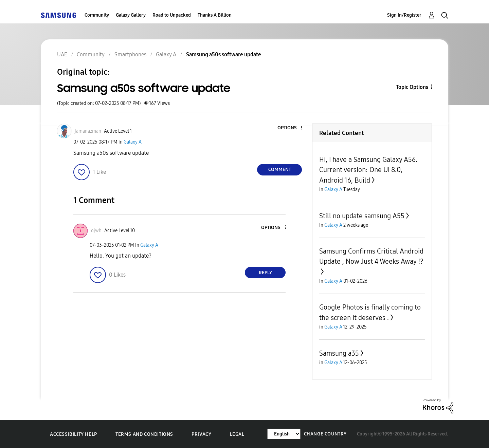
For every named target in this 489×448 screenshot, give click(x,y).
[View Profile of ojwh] (96, 231)
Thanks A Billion (215, 15)
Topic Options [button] (412, 87)
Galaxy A (133, 142)
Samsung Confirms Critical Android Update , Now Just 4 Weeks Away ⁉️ (371, 256)
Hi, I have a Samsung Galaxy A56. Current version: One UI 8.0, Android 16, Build (368, 170)
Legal (237, 434)
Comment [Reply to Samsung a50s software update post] (280, 170)
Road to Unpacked (172, 15)
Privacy (201, 434)
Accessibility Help (74, 434)
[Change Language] (284, 434)
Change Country (325, 434)
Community (97, 15)
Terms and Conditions (144, 434)
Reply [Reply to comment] (265, 273)
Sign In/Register (404, 15)
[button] (290, 128)
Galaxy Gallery (131, 15)
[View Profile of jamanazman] (88, 131)
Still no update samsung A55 (362, 216)
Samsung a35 (339, 353)
